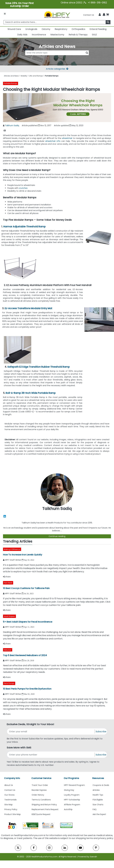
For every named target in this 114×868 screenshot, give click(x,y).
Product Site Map (13, 814)
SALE (94, 35)
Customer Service (41, 778)
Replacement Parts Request (45, 809)
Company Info (12, 778)
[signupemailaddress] (51, 732)
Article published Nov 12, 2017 (37, 125)
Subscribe (101, 732)
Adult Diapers (9, 616)
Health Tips (98, 795)
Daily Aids (22, 35)
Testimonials (10, 800)
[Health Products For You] (57, 14)
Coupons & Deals (101, 785)
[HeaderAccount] (100, 15)
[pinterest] (96, 848)
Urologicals (31, 29)
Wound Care (14, 29)
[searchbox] (57, 22)
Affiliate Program (72, 805)
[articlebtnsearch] (57, 57)
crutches (23, 188)
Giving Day (69, 790)
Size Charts (98, 805)
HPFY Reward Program (74, 785)
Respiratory (61, 29)
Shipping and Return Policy (44, 805)
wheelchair (67, 138)
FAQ (95, 809)
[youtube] (80, 848)
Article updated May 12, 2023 (69, 125)
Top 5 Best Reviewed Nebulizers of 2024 (25, 655)
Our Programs (71, 778)
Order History (38, 795)
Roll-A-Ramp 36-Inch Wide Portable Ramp (31, 393)
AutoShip (68, 809)
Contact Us (89, 15)
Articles (96, 790)
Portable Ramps (10, 83)
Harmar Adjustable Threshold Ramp (24, 227)
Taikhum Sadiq (12, 125)
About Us (9, 785)
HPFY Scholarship (72, 800)
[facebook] (34, 848)
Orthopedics (78, 29)
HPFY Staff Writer (13, 560)
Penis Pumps (9, 683)
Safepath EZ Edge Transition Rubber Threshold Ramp (39, 367)
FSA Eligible (98, 800)
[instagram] (49, 848)
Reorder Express (39, 790)
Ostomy (46, 29)
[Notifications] (104, 15)
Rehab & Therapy (78, 35)
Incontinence (39, 35)
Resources (98, 778)
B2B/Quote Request (41, 814)
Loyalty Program (72, 795)
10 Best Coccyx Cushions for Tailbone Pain (26, 588)
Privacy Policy (11, 809)
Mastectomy (57, 35)
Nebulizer (8, 650)
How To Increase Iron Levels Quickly (23, 555)
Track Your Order (40, 785)
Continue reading (57, 536)
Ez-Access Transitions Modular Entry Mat (28, 308)
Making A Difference (12, 549)
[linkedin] (65, 848)
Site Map (8, 805)
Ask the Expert (99, 814)
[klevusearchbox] (108, 22)
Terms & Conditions (41, 800)
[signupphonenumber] (51, 755)
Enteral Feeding (98, 29)
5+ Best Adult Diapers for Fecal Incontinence (28, 622)
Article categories (57, 69)
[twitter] (18, 848)
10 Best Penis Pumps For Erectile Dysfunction (27, 689)
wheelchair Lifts (53, 141)
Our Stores (9, 795)
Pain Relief (8, 583)
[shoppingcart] (107, 15)
